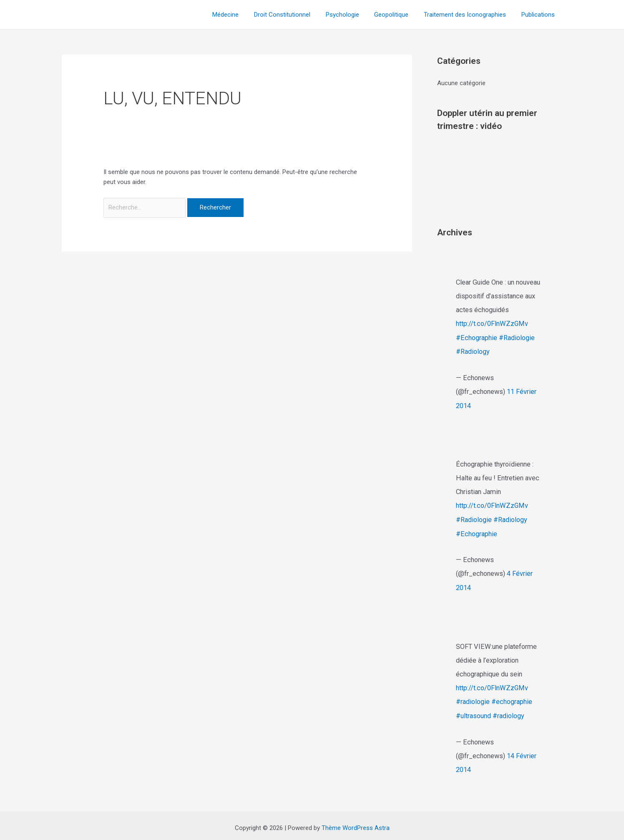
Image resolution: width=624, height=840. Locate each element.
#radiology (508, 712)
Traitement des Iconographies (469, 15)
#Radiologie (517, 337)
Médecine (241, 15)
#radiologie (473, 698)
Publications (539, 15)
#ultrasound (473, 712)
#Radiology (473, 351)
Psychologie (352, 15)
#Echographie (477, 337)
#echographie (512, 698)
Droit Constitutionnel (295, 15)
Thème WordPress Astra (356, 823)
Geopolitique (398, 15)
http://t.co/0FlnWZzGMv (492, 324)
